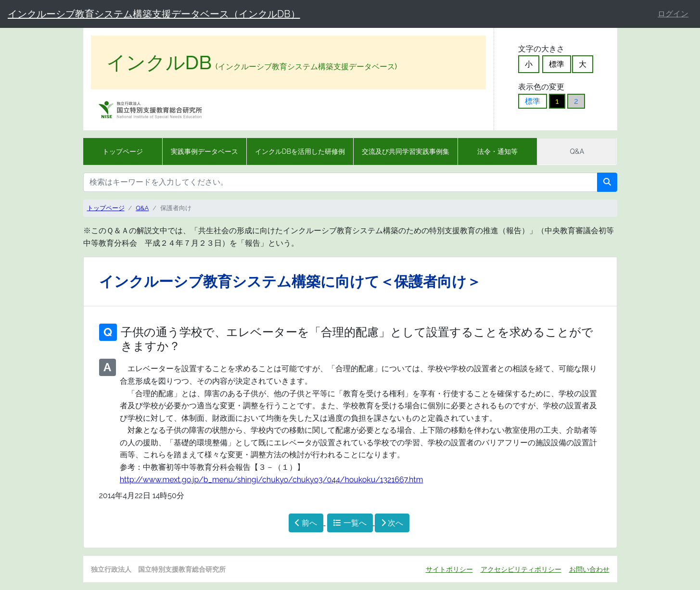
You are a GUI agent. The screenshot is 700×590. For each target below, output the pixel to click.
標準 (557, 64)
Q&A (577, 151)
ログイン (673, 14)
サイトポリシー (449, 569)
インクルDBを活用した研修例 (300, 151)
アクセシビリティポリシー (521, 569)
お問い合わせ (589, 569)
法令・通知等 (497, 151)
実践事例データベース (204, 151)
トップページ (123, 151)
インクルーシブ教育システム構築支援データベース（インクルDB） (154, 14)
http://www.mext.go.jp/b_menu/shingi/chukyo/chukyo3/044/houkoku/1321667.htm (272, 480)
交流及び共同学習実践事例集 (406, 151)
